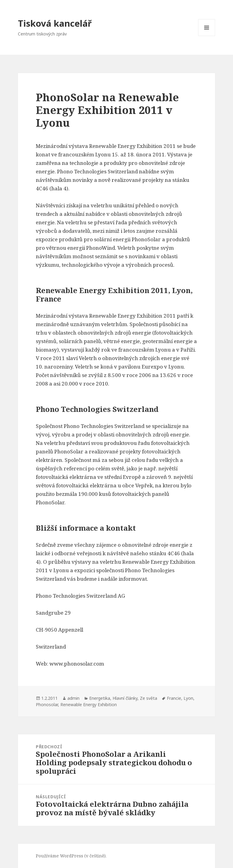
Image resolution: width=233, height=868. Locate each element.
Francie (174, 698)
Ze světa (149, 698)
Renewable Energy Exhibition (89, 704)
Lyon (188, 698)
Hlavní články (125, 698)
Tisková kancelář (55, 23)
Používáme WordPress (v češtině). (71, 856)
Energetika (100, 698)
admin (73, 698)
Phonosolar (47, 704)
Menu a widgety (207, 36)
